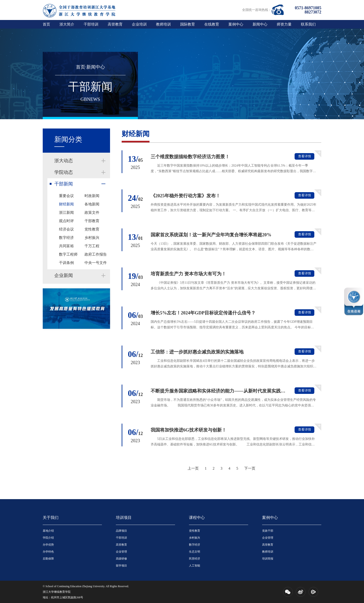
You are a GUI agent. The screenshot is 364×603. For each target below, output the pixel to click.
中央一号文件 (96, 263)
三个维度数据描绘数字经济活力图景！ (190, 157)
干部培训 (91, 24)
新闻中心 (260, 24)
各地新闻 (92, 204)
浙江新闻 (66, 213)
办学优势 (48, 545)
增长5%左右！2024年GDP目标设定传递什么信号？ (203, 313)
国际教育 (188, 24)
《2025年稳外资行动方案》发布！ (185, 196)
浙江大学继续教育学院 (57, 592)
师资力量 (284, 24)
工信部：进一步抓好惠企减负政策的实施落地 (197, 352)
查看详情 (305, 156)
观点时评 (66, 221)
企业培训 (139, 24)
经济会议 (66, 229)
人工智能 (195, 566)
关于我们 (51, 518)
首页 (46, 24)
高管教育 (115, 24)
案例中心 (236, 24)
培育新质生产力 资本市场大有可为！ (188, 274)
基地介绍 (48, 531)
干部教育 (92, 221)
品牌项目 (121, 531)
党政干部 (268, 531)
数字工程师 (68, 254)
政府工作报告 (96, 254)
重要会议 (66, 196)
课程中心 (197, 518)
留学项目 (121, 566)
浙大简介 (67, 24)
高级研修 (121, 559)
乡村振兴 (92, 238)
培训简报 (268, 559)
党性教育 (92, 229)
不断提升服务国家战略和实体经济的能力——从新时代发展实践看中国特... (219, 391)
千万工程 (92, 246)
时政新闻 (92, 196)
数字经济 (66, 238)
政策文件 (92, 213)
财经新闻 (66, 204)
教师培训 (163, 24)
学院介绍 (48, 538)
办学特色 (48, 552)
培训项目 (124, 518)
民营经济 (195, 559)
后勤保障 (48, 559)
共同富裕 (66, 246)
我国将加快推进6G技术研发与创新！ (188, 430)
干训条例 (66, 263)
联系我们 (308, 24)
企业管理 (121, 552)
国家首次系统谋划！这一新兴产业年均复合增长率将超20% (211, 235)
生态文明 (195, 552)
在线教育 (212, 24)
